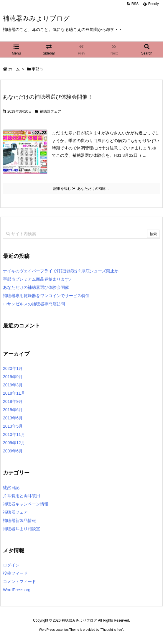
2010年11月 (14, 434)
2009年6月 (13, 451)
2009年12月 (14, 443)
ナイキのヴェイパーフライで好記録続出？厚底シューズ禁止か (61, 271)
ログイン (11, 565)
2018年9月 (13, 401)
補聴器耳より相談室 (22, 529)
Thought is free (112, 630)
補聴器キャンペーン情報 (26, 504)
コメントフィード (19, 582)
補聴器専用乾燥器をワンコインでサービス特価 (46, 296)
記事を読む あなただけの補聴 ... (81, 189)
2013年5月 (13, 426)
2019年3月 (13, 385)
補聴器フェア (50, 111)
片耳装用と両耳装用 (22, 496)
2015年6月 (13, 410)
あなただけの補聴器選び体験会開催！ (48, 97)
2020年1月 (13, 368)
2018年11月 (14, 393)
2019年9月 (13, 377)
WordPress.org (17, 590)
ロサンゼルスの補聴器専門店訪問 (34, 304)
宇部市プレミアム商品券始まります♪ (37, 279)
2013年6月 (13, 418)
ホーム (14, 69)
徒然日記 (11, 487)
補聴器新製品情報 (19, 521)
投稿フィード (15, 573)
